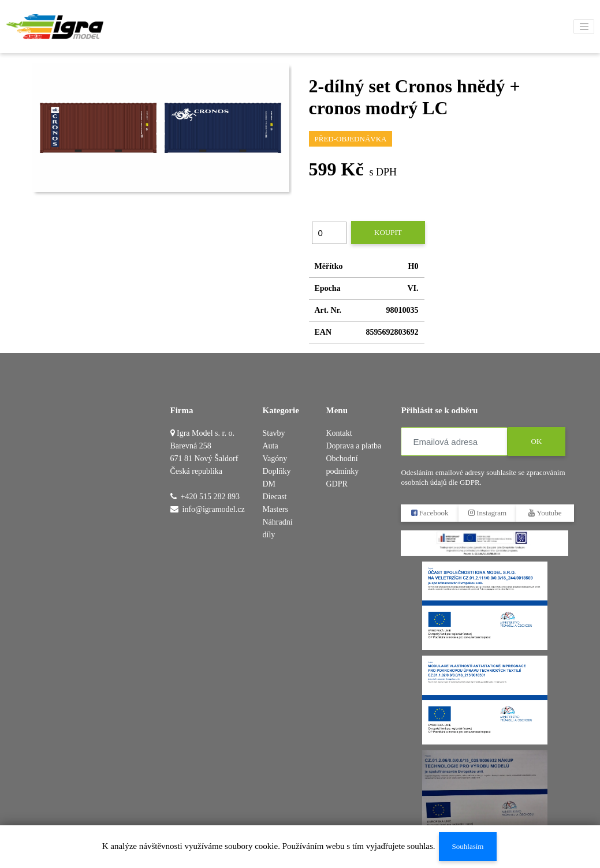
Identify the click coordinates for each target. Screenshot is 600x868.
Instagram (487, 513)
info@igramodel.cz (214, 509)
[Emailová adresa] (454, 442)
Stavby (274, 433)
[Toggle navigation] (584, 27)
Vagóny (275, 459)
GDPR (336, 484)
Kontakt (339, 433)
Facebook (430, 513)
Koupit (388, 232)
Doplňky (277, 471)
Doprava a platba (353, 446)
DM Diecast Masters (275, 497)
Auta (271, 446)
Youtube (545, 513)
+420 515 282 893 (210, 497)
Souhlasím (467, 846)
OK (537, 441)
